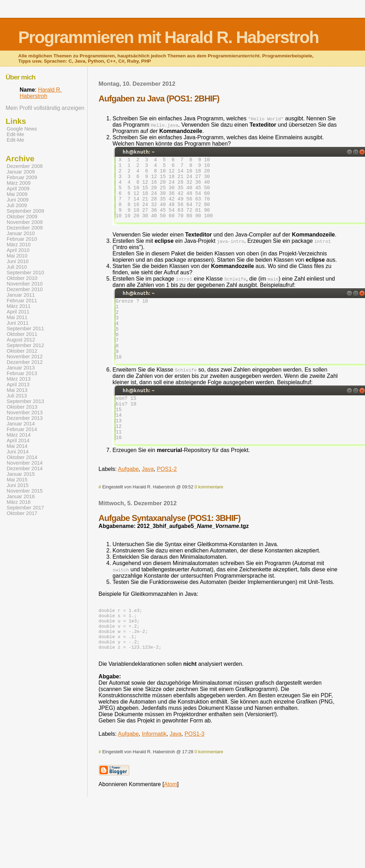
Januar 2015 (21, 474)
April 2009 (18, 189)
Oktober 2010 (22, 278)
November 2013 (25, 412)
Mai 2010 (17, 256)
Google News (22, 129)
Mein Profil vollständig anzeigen (45, 108)
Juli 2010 (17, 267)
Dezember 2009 (25, 228)
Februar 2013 (22, 373)
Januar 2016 (21, 496)
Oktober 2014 (22, 457)
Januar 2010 (21, 233)
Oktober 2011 (22, 334)
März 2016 (19, 502)
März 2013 (19, 379)
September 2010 (25, 273)
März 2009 (19, 183)
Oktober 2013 (22, 407)
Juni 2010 (18, 261)
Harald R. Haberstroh (41, 93)
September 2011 (25, 329)
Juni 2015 (18, 485)
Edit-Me (15, 134)
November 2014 (25, 463)
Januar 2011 (21, 295)
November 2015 (25, 491)
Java (148, 500)
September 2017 (25, 508)
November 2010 (25, 284)
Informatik (154, 774)
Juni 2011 (18, 323)
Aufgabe (129, 500)
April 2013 (18, 384)
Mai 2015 (17, 480)
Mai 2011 (17, 317)
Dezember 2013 (25, 418)
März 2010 (19, 245)
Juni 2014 (18, 452)
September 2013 (25, 401)
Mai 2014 (17, 446)
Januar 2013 (21, 368)
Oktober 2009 (22, 217)
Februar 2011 (22, 301)
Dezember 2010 (25, 289)
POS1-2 (167, 500)
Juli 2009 (17, 205)
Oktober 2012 (22, 351)
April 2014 (18, 440)
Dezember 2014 (25, 468)
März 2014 (19, 435)
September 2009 (25, 211)
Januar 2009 (21, 172)
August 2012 (21, 340)
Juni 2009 (18, 200)
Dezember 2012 (25, 362)
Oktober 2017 (22, 513)
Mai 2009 (17, 194)
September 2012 (25, 345)
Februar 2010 (22, 239)
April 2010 (18, 250)
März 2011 (19, 306)
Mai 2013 (17, 390)
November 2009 (25, 222)
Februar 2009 (22, 177)
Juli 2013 (17, 396)
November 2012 (25, 357)
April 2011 (18, 312)
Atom (170, 824)
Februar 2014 (22, 429)
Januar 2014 (21, 424)
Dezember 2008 (25, 166)
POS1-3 (195, 774)
